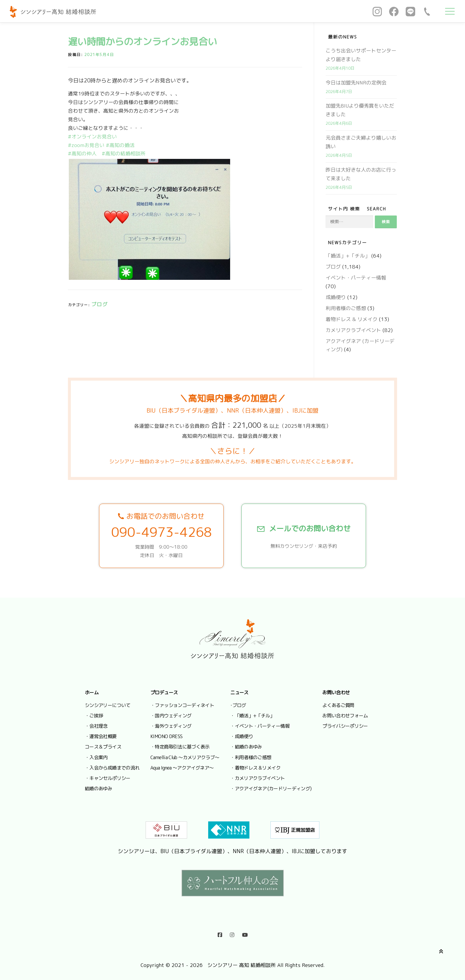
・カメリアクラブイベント (257, 778)
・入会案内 (96, 757)
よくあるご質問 (338, 705)
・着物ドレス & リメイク (255, 768)
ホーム (92, 692)
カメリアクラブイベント (353, 330)
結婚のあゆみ (98, 789)
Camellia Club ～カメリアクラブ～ (185, 757)
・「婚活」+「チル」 (252, 716)
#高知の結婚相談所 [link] (124, 153)
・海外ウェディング (171, 726)
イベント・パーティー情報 (356, 278)
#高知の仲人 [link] (82, 153)
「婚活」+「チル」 (348, 256)
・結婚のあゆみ (246, 747)
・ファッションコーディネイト (182, 705)
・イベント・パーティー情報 (260, 726)
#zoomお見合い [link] (86, 145)
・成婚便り (242, 736)
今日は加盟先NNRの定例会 (356, 83)
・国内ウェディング (171, 716)
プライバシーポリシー (345, 726)
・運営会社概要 (101, 736)
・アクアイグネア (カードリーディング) (271, 789)
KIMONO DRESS (166, 736)
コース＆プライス (103, 747)
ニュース (239, 692)
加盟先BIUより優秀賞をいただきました (360, 110)
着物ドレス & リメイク (352, 319)
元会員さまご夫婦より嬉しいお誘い (361, 142)
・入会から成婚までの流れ (112, 768)
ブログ (100, 304)
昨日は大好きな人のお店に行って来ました (361, 174)
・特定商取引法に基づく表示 (180, 747)
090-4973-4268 (161, 532)
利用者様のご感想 (346, 308)
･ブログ (238, 705)
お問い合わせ (336, 692)
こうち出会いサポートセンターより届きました (361, 55)
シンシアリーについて (108, 705)
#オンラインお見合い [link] (92, 137)
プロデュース (164, 692)
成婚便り (336, 297)
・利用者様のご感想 (251, 757)
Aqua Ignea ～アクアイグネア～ (182, 768)
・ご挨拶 (94, 716)
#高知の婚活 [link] (120, 145)
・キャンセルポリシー (108, 778)
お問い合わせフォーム (345, 716)
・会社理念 (96, 726)
